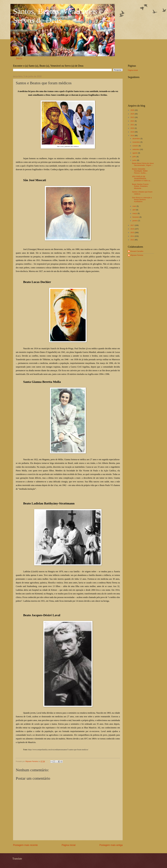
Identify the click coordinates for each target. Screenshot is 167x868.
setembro (136, 149)
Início (19, 58)
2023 (133, 117)
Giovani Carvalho (137, 251)
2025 (133, 114)
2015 (133, 233)
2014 (133, 236)
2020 (133, 128)
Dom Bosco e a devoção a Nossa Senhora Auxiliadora (142, 200)
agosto (135, 153)
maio (134, 206)
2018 (133, 136)
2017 (133, 225)
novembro (136, 142)
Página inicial (68, 845)
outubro (135, 146)
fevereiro (136, 217)
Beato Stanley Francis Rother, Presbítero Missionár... (140, 186)
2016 (133, 229)
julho (134, 157)
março (135, 213)
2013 (133, 240)
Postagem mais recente (25, 845)
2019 (133, 132)
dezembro (136, 139)
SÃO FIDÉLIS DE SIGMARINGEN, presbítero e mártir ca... (142, 179)
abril (134, 210)
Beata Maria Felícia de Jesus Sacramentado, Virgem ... (143, 164)
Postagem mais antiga (111, 845)
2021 (133, 125)
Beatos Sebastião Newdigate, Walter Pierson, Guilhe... (140, 171)
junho (135, 160)
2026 (133, 110)
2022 (133, 121)
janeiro (135, 221)
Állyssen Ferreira (137, 255)
